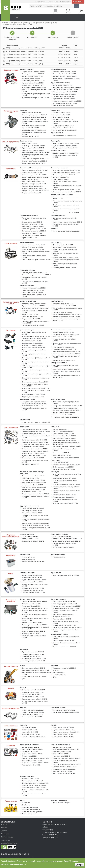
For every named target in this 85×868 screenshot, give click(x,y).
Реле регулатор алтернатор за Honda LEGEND (67, 534)
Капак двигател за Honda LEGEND (32, 743)
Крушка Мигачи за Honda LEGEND (63, 731)
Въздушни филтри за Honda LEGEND (33, 684)
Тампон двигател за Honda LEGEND (33, 504)
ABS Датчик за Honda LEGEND (62, 85)
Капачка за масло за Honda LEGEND (64, 763)
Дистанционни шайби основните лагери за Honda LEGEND (66, 440)
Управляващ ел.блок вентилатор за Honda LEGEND (66, 632)
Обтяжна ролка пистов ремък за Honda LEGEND (65, 248)
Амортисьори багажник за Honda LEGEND (66, 743)
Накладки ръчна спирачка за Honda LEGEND (67, 87)
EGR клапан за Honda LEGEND (62, 310)
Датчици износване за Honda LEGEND (34, 87)
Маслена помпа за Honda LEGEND (33, 577)
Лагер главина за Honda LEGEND (63, 127)
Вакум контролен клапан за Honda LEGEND (35, 489)
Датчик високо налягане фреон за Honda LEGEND (34, 606)
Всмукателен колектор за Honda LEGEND (35, 445)
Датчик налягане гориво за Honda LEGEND (35, 379)
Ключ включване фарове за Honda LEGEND (66, 349)
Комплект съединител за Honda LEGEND (34, 169)
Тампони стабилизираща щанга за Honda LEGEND (65, 122)
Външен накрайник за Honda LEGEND (34, 162)
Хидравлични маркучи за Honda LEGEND (65, 152)
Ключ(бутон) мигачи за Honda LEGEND (65, 345)
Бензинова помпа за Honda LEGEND (33, 587)
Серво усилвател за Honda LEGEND (64, 98)
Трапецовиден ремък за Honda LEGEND (34, 271)
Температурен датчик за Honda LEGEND (34, 336)
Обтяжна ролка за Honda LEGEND (32, 245)
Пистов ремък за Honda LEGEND (63, 243)
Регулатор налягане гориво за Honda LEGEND (67, 312)
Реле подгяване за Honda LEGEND (63, 342)
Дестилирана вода (58, 667)
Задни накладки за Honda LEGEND (33, 83)
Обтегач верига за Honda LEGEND (32, 290)
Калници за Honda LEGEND (30, 741)
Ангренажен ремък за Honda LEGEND (34, 243)
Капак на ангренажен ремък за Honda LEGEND (36, 258)
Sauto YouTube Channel (20, 852)
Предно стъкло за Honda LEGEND (32, 748)
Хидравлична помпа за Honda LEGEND (65, 145)
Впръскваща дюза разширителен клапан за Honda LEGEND (35, 623)
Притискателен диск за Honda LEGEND (34, 174)
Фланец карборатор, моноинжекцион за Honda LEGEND (67, 307)
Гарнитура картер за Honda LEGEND (64, 490)
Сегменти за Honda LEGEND (62, 451)
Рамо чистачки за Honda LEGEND (32, 774)
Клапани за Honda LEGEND (30, 460)
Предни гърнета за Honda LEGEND (33, 704)
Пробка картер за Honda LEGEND (63, 463)
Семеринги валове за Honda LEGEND (64, 474)
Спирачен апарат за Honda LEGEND (33, 85)
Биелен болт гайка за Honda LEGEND (64, 432)
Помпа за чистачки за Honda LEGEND (33, 781)
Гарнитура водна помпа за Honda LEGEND (66, 570)
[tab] (42, 48)
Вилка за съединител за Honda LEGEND (34, 187)
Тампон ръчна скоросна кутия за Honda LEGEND (65, 181)
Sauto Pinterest (26, 852)
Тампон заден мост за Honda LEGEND (65, 129)
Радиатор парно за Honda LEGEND (33, 649)
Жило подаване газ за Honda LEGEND (34, 478)
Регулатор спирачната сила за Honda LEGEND (67, 101)
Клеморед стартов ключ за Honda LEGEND (66, 332)
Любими (68, 13)
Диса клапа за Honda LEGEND (31, 487)
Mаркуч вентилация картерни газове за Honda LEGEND (36, 524)
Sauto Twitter (9, 852)
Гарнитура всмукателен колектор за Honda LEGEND (66, 483)
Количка (81, 13)
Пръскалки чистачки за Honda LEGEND (34, 779)
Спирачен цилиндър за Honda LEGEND (65, 92)
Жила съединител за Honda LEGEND (33, 180)
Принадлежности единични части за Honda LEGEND (66, 79)
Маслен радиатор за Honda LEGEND (33, 655)
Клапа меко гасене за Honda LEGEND (33, 476)
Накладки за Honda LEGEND (31, 78)
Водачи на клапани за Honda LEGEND (34, 452)
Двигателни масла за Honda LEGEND (33, 662)
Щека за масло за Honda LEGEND (32, 508)
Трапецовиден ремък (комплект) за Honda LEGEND (35, 280)
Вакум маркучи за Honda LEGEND (63, 105)
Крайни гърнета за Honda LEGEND (33, 709)
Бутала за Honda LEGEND (61, 449)
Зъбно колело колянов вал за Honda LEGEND (67, 443)
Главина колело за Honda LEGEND (63, 125)
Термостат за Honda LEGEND (62, 614)
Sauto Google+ (14, 852)
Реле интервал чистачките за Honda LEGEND (67, 347)
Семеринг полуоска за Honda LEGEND (34, 229)
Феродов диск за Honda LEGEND (32, 171)
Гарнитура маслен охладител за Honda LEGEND (65, 496)
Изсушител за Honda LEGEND (31, 601)
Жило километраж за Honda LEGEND (64, 767)
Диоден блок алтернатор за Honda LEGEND (66, 536)
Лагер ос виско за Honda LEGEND (63, 609)
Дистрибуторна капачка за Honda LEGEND (35, 306)
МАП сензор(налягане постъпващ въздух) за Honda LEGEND (36, 364)
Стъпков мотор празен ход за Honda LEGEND (67, 407)
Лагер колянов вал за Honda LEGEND (64, 434)
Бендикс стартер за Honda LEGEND (33, 536)
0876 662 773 (42, 2)
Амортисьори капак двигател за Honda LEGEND (65, 755)
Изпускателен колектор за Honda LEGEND (35, 447)
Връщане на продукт (8, 830)
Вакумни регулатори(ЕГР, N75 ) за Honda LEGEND (65, 361)
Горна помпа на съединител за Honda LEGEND (67, 220)
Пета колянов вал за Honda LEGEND (64, 436)
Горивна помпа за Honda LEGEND (63, 301)
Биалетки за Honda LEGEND (61, 112)
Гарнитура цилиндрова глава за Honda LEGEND (65, 477)
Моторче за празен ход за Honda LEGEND (66, 413)
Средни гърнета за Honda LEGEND (33, 706)
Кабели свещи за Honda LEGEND (32, 314)
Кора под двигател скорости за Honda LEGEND (36, 752)
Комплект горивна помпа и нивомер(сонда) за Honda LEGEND (67, 317)
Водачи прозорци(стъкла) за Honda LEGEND (66, 758)
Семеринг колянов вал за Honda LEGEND (66, 453)
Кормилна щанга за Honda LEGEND (33, 147)
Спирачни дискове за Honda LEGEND (33, 72)
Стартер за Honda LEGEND (30, 532)
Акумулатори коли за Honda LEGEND (33, 556)
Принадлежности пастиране (61, 796)
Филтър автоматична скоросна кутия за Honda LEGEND (67, 208)
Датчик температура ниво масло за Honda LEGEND (35, 360)
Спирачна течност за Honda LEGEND (64, 662)
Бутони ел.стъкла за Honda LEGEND (64, 355)
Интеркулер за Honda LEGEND (31, 651)
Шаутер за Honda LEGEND (30, 534)
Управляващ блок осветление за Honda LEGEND (34, 405)
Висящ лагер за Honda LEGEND (32, 231)
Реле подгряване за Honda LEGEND (33, 322)
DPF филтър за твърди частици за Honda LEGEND (35, 696)
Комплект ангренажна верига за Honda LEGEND (34, 293)
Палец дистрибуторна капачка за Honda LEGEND (34, 309)
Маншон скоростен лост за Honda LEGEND (66, 188)
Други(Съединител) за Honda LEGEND (34, 183)
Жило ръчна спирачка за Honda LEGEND (65, 90)
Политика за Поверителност (13, 865)
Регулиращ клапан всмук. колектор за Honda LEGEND (66, 367)
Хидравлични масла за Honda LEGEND (34, 671)
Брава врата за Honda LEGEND (62, 411)
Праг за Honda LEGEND (29, 750)
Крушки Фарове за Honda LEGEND (63, 722)
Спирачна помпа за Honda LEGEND (64, 96)
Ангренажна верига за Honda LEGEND (34, 286)
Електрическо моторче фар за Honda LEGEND (67, 402)
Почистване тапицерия (29, 807)
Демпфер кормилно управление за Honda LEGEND (35, 155)
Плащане (4, 821)
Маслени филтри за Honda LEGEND (33, 691)
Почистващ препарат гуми (30, 801)
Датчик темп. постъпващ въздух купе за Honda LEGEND (36, 372)
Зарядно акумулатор (59, 552)
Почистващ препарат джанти (31, 803)
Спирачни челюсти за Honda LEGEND (64, 72)
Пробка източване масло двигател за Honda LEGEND (35, 515)
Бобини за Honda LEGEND (30, 312)
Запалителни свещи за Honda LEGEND (34, 301)
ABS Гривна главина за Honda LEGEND (65, 103)
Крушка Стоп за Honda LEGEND (63, 728)
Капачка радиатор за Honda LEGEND (64, 620)
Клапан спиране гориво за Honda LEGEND (66, 364)
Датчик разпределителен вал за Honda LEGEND (34, 352)
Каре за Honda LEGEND (29, 236)
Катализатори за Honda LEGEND (32, 711)
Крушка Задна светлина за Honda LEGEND (66, 726)
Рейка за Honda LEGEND (30, 143)
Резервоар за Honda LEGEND (31, 759)
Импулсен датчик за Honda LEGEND (33, 393)
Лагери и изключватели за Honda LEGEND (35, 176)
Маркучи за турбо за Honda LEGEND (33, 485)
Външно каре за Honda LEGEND (32, 220)
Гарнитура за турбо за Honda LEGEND (34, 483)
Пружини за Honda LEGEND (30, 127)
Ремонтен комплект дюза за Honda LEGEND (66, 314)
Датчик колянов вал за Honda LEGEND (34, 345)
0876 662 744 (54, 2)
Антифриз (56, 665)
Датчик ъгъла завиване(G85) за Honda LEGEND (34, 330)
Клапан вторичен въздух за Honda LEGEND (35, 158)
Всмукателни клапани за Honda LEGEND (34, 436)
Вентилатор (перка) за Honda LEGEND (65, 599)
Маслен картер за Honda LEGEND (32, 506)
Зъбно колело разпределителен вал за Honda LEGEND (36, 433)
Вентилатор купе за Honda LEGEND (64, 635)
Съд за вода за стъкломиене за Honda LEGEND (34, 788)
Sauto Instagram (31, 852)
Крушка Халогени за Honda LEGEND (64, 724)
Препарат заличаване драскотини (32, 805)
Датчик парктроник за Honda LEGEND (33, 391)
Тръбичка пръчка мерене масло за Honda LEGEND (35, 511)
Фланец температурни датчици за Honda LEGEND (65, 617)
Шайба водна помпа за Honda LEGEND (65, 266)
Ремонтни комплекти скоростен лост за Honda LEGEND (67, 185)
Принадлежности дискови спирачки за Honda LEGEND (36, 94)
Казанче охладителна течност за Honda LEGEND (65, 606)
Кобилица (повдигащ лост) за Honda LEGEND (36, 428)
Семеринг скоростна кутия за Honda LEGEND (67, 191)
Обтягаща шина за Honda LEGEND (33, 288)
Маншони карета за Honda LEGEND (33, 225)
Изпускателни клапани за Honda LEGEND (35, 438)
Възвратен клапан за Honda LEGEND (33, 626)
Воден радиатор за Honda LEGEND (33, 646)
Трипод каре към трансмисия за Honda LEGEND (34, 217)
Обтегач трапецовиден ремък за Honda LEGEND (34, 276)
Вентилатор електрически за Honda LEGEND (67, 601)
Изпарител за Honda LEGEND (31, 599)
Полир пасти (26, 796)
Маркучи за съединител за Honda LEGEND (35, 189)
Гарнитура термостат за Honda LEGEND (65, 499)
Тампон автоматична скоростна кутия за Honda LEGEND (67, 200)
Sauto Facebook (3, 852)
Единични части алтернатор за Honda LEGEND (67, 538)
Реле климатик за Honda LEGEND (32, 402)
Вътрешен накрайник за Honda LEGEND (34, 160)
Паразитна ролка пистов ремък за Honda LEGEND (65, 252)
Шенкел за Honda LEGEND (30, 136)
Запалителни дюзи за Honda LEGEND (64, 303)
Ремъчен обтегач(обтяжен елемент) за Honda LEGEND (36, 251)
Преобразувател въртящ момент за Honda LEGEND (66, 204)
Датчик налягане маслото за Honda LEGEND (36, 334)
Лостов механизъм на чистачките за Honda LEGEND (35, 784)
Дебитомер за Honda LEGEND (31, 338)
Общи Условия (70, 861)
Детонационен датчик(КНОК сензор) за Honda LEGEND (36, 356)
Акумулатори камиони (29, 554)
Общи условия (6, 833)
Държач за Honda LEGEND (61, 176)
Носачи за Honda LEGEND (61, 117)
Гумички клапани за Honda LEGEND (33, 454)
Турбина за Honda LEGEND (30, 474)
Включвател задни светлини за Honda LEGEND (67, 336)
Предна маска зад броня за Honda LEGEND (35, 757)
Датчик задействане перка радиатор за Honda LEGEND (36, 388)
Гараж (55, 13)
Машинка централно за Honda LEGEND (65, 404)
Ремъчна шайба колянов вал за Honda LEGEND (65, 446)
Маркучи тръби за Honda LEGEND (32, 480)
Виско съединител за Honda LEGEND (64, 597)
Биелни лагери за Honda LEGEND (63, 428)
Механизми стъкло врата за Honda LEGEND (66, 752)
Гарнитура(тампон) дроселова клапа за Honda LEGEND (67, 471)
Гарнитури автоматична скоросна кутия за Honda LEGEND (66, 196)
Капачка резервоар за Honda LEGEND (64, 761)
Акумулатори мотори (28, 552)
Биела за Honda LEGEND (60, 425)
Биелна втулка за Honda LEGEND (63, 430)
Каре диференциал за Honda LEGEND (34, 234)
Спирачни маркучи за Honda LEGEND (64, 94)
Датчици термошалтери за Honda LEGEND (66, 603)
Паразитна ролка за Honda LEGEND (33, 247)
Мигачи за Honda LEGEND (30, 726)
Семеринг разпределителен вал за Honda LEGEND (35, 457)
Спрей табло (26, 798)
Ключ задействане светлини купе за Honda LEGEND (66, 352)
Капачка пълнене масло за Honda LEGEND (35, 518)
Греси (24, 673)
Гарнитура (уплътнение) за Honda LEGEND (66, 169)
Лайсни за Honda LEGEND (61, 748)
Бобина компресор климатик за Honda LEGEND (34, 631)
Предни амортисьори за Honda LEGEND (34, 114)
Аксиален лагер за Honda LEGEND (33, 185)
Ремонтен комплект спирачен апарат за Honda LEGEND (36, 90)
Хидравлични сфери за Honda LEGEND (34, 129)
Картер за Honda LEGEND (61, 458)
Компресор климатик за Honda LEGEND (34, 597)
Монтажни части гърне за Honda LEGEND (66, 706)
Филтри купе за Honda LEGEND (32, 689)
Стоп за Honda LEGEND (29, 724)
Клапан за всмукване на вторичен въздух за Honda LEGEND (66, 371)
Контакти (79, 2)
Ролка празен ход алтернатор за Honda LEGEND (65, 262)
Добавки (55, 671)
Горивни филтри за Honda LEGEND (33, 687)
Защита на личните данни (9, 836)
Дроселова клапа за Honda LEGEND (33, 472)
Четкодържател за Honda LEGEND (63, 540)
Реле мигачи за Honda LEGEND (62, 334)
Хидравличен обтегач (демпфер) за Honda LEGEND (66, 258)
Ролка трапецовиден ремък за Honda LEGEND (36, 273)
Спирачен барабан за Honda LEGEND (64, 74)
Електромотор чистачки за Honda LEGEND (35, 777)
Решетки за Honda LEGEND (61, 750)
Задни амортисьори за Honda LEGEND (34, 117)
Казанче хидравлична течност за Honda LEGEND (65, 155)
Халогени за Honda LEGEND (31, 728)
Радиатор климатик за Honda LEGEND (34, 653)
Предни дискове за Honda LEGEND (33, 74)
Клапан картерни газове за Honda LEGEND (35, 521)
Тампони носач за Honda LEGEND (63, 119)
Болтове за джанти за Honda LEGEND (64, 134)
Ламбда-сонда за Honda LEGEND (32, 340)
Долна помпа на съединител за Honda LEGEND (64, 217)
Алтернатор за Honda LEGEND (62, 532)
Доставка (4, 824)
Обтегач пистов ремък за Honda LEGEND (65, 255)
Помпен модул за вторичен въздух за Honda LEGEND (35, 492)
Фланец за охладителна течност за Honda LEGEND (66, 625)
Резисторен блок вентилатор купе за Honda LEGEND (66, 638)
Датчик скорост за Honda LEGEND (32, 342)
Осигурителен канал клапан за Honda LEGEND (36, 440)
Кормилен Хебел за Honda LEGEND (33, 149)
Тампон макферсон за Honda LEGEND (34, 119)
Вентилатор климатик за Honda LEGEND (34, 620)
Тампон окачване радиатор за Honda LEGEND (67, 622)
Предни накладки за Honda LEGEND (33, 81)
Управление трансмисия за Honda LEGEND (66, 171)
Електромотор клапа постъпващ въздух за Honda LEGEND (35, 614)
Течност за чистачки (59, 669)
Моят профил (66, 2)
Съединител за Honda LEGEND (31, 191)
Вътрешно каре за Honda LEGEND (32, 223)
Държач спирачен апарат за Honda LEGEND (35, 97)
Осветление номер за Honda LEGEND (34, 731)
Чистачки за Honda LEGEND (31, 772)
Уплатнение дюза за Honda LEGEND (64, 493)
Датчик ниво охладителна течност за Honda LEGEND (35, 376)
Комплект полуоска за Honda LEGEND (34, 227)
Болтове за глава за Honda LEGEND (33, 449)
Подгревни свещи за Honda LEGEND (33, 303)
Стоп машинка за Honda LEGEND (63, 330)
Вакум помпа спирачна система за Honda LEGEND (35, 580)
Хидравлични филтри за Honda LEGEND (34, 693)
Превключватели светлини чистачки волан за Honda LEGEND (67, 339)
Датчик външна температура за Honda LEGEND (34, 348)
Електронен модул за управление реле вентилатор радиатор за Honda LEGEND (34, 399)
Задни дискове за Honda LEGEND (32, 76)
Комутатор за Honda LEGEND (31, 316)
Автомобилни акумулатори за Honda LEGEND (36, 418)
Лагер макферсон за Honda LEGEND (33, 125)
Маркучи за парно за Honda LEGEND (64, 641)
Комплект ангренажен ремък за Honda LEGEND (34, 254)
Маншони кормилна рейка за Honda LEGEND (36, 152)
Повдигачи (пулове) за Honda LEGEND (34, 430)
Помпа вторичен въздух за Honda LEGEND (66, 143)
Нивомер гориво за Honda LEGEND (64, 409)
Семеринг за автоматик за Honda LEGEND (66, 211)
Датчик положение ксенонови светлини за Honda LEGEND (35, 382)
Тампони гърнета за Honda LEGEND (64, 704)
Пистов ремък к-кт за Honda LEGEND (64, 245)
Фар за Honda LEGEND (29, 722)
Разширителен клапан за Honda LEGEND (35, 603)
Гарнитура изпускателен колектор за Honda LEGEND (66, 487)
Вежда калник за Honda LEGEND (32, 754)
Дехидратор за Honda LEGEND (31, 628)
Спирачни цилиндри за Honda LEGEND (65, 76)
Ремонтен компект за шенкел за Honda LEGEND (34, 133)
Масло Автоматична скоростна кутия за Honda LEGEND (36, 668)
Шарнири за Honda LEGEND (61, 114)
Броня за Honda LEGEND (30, 746)
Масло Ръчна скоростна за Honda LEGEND (35, 665)
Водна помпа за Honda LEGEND (32, 570)
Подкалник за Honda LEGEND (62, 741)
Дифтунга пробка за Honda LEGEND (64, 465)
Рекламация (5, 827)
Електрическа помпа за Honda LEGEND (65, 147)
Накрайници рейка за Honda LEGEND (33, 145)
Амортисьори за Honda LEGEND (32, 112)
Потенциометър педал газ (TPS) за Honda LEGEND (66, 399)
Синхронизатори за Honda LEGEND (64, 174)
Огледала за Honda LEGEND (62, 746)
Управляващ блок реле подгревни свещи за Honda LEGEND (35, 319)
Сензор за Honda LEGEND (61, 178)
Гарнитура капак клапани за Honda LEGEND (66, 480)
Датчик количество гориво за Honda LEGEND (36, 385)
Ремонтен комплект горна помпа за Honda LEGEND (66, 224)
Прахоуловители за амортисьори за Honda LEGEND (35, 122)
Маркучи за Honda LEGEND (61, 612)
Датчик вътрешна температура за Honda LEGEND (34, 368)
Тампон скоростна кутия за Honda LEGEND (66, 229)
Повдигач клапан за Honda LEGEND (33, 443)
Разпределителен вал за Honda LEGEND (34, 425)
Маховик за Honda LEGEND (30, 178)
